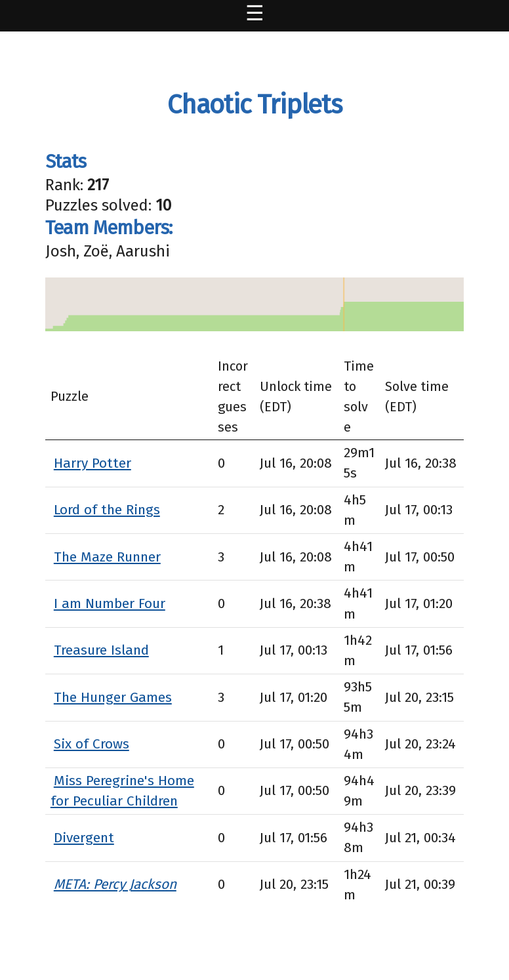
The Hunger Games (113, 697)
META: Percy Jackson (115, 884)
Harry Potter (92, 463)
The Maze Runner (107, 557)
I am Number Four (110, 603)
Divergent (84, 838)
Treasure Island (101, 650)
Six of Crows (92, 744)
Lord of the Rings (107, 510)
